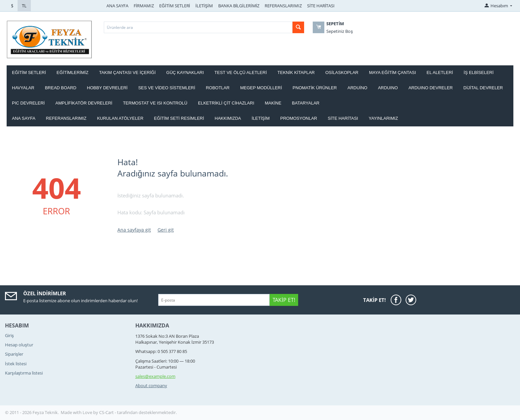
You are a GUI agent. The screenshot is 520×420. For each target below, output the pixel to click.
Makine (273, 103)
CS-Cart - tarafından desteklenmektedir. (138, 412)
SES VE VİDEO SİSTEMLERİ (167, 88)
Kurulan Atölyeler (120, 118)
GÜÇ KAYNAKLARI (185, 72)
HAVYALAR (23, 88)
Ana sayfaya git (134, 230)
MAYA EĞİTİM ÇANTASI (393, 72)
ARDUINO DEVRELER (431, 88)
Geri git (166, 230)
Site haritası (343, 118)
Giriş (9, 335)
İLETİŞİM (204, 6)
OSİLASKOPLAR (342, 72)
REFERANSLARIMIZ (283, 6)
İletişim (261, 118)
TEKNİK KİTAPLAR (296, 72)
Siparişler (14, 354)
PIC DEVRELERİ (28, 103)
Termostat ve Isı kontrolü (155, 103)
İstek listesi (16, 364)
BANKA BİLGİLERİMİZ (239, 6)
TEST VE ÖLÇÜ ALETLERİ (241, 72)
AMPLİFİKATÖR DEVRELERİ (84, 103)
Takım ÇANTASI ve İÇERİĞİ (128, 72)
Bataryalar (306, 103)
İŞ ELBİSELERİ (479, 72)
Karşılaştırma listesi (24, 373)
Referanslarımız (66, 118)
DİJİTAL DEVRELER (483, 88)
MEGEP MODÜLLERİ (261, 88)
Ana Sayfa (24, 118)
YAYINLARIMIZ (383, 118)
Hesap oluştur (19, 345)
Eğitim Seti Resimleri (179, 118)
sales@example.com (155, 376)
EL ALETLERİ (440, 72)
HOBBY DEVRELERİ (107, 88)
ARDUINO (388, 88)
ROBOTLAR (218, 88)
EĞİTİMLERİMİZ (73, 72)
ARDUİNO (357, 88)
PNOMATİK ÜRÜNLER (315, 88)
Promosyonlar (299, 118)
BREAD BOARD (61, 88)
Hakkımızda (228, 118)
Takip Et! (284, 300)
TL (24, 6)
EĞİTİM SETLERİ (175, 6)
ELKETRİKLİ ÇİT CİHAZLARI (226, 103)
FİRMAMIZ (144, 6)
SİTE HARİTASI (321, 6)
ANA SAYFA (117, 6)
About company (151, 385)
